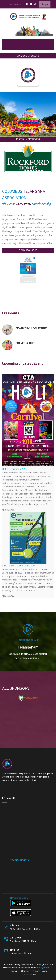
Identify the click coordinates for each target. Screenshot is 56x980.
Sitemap (25, 971)
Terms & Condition (29, 975)
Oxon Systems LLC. (44, 968)
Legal (14, 971)
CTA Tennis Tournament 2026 (18, 566)
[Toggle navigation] (48, 44)
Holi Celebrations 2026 (15, 469)
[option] (28, 340)
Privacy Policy (40, 971)
